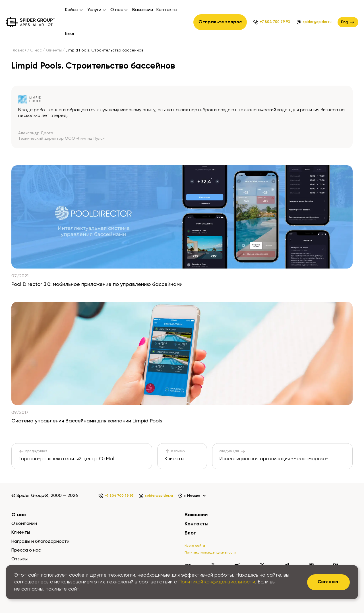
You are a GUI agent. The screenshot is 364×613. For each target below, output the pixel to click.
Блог (70, 34)
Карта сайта (195, 546)
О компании (24, 524)
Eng (348, 22)
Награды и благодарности (40, 542)
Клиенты (54, 50)
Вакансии (143, 10)
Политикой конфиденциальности (217, 582)
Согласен (329, 582)
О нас (36, 50)
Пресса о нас (26, 550)
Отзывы (19, 559)
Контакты (167, 10)
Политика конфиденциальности (210, 553)
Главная (19, 50)
